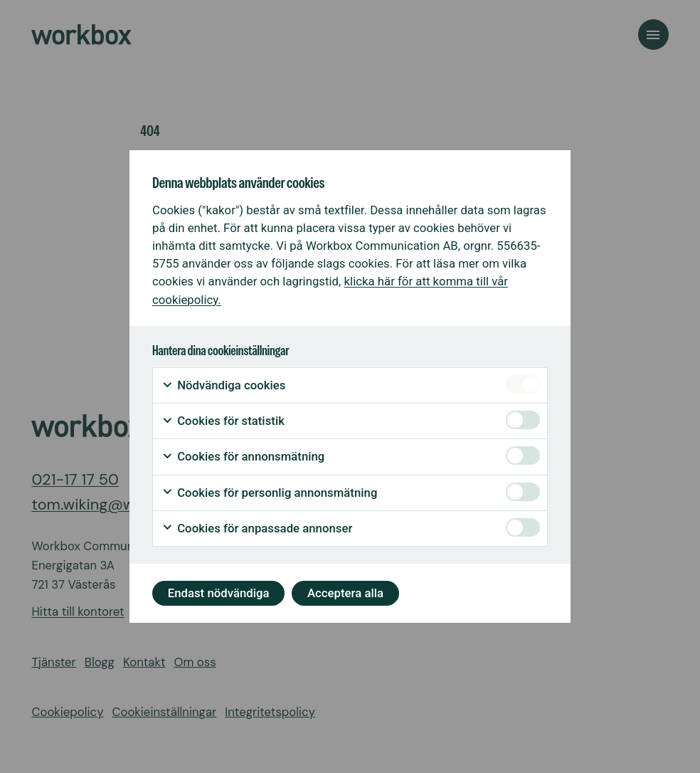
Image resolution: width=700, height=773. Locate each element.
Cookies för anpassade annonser (257, 529)
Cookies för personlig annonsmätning (269, 493)
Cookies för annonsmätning (243, 457)
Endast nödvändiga (219, 593)
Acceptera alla (345, 593)
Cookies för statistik (223, 421)
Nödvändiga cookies (223, 385)
